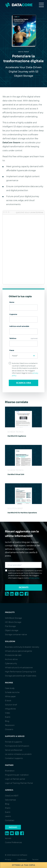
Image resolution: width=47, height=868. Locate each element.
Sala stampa (10, 800)
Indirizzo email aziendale (19, 326)
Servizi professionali (14, 750)
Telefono (23, 338)
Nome (12, 302)
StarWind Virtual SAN (16, 474)
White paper (10, 696)
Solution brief (11, 705)
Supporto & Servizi (15, 736)
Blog (7, 721)
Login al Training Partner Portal (19, 783)
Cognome (13, 314)
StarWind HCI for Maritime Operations (22, 513)
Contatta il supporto (14, 758)
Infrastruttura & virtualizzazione (19, 668)
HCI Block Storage (13, 622)
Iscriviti (24, 587)
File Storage (10, 626)
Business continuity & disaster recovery (22, 647)
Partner (9, 765)
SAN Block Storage (13, 618)
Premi (8, 808)
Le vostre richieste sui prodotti (18, 754)
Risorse (9, 683)
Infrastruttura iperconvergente (18, 651)
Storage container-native (16, 635)
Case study (10, 688)
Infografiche (10, 709)
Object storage (12, 630)
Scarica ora (24, 383)
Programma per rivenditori (17, 775)
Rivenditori (10, 771)
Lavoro (8, 816)
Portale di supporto (14, 742)
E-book (8, 701)
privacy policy (34, 578)
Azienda (9, 790)
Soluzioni (10, 641)
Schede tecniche (12, 692)
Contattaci (10, 820)
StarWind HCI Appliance (17, 436)
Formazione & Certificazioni (17, 746)
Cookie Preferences (13, 842)
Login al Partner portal (15, 779)
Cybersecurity (11, 663)
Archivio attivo (11, 659)
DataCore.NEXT (12, 796)
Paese (12, 350)
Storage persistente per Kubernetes (21, 676)
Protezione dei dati (13, 655)
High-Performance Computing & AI (20, 672)
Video (8, 713)
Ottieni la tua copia (24, 865)
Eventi (8, 717)
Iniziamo (13, 827)
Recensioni (10, 725)
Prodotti (10, 612)
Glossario (9, 729)
